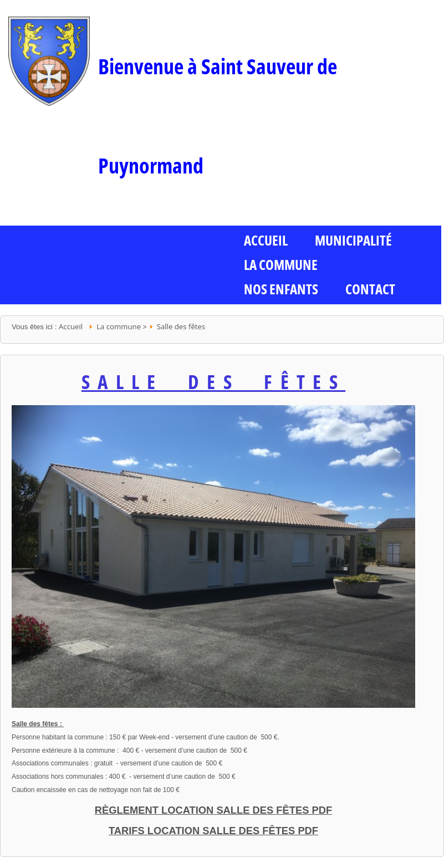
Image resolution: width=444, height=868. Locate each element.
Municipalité (353, 240)
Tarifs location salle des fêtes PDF (213, 831)
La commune (281, 264)
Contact (370, 289)
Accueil (71, 326)
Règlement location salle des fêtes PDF (213, 810)
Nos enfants (281, 289)
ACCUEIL (266, 240)
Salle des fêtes (181, 326)
